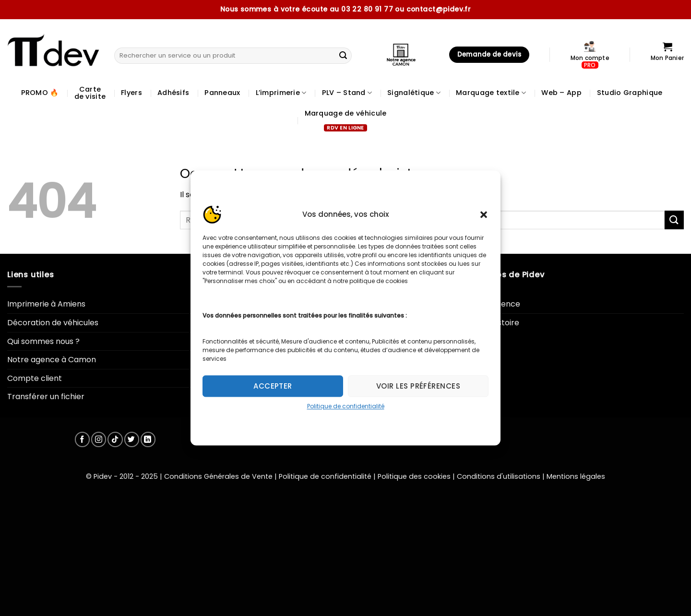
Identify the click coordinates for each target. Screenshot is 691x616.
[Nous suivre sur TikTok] (115, 439)
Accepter (273, 386)
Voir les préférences (418, 386)
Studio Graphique (630, 93)
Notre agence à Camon (52, 360)
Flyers (131, 93)
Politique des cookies (414, 476)
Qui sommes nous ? (43, 341)
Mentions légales (576, 476)
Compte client (35, 378)
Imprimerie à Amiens (46, 304)
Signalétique (414, 93)
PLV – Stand (347, 93)
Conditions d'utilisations (499, 476)
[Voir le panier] (667, 55)
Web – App (561, 93)
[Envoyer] (343, 56)
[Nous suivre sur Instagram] (99, 439)
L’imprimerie (281, 93)
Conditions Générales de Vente (218, 476)
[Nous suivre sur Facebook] (82, 439)
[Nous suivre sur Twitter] (132, 439)
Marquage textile (491, 93)
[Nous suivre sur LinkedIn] (148, 439)
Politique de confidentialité (346, 406)
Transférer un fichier (46, 397)
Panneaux (222, 93)
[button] (484, 214)
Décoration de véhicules (53, 323)
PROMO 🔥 (40, 93)
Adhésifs (173, 93)
